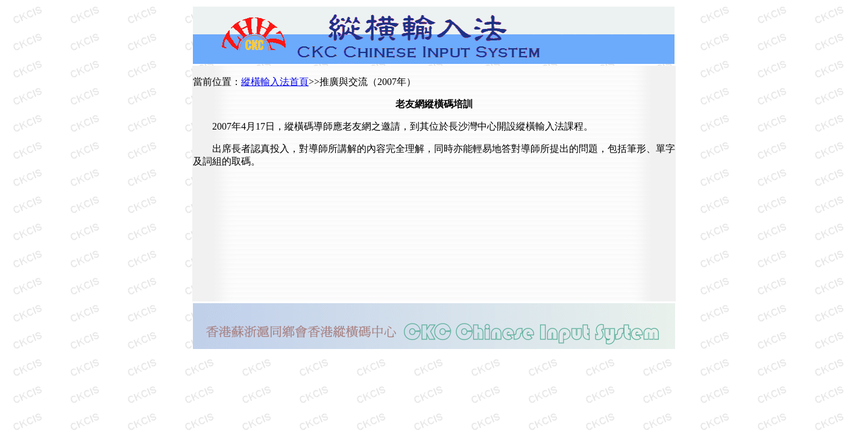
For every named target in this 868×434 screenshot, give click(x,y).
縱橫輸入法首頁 (275, 82)
